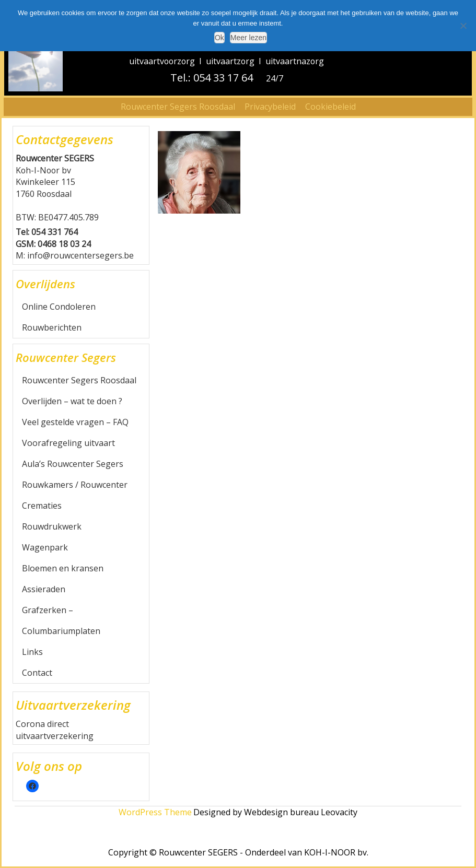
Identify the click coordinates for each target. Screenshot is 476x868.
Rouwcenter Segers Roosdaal (178, 107)
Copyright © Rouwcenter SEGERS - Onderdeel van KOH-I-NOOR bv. (238, 852)
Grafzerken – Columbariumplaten (61, 620)
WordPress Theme (155, 812)
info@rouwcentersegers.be (80, 255)
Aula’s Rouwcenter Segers (73, 464)
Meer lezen (248, 38)
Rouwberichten (52, 327)
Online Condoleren (59, 307)
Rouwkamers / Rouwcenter (75, 485)
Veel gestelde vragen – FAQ (75, 422)
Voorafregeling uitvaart (68, 443)
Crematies (42, 506)
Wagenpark (45, 547)
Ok (219, 38)
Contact (37, 673)
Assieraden (44, 589)
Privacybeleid (270, 107)
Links (32, 652)
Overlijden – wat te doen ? (72, 401)
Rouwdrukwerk (52, 526)
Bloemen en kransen (63, 568)
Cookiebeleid (330, 107)
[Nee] (463, 26)
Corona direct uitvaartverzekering (55, 730)
